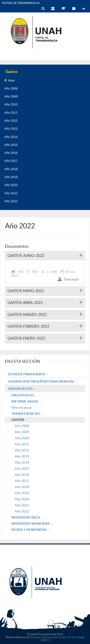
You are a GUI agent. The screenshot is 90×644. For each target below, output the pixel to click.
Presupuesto (23, 395)
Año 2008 (11, 88)
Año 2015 (11, 145)
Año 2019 (11, 177)
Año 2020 (11, 185)
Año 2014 (11, 137)
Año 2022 (11, 201)
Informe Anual (25, 401)
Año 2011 (11, 113)
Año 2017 (11, 161)
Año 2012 (11, 121)
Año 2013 (11, 129)
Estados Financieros (27, 374)
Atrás (9, 80)
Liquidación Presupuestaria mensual (41, 381)
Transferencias (26, 414)
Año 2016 (11, 153)
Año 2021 (11, 193)
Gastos (18, 420)
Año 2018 (11, 169)
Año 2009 (11, 96)
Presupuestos (21, 389)
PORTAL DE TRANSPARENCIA (21, 3)
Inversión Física (26, 517)
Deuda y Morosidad (29, 530)
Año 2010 (11, 104)
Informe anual (22, 407)
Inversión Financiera (31, 524)
